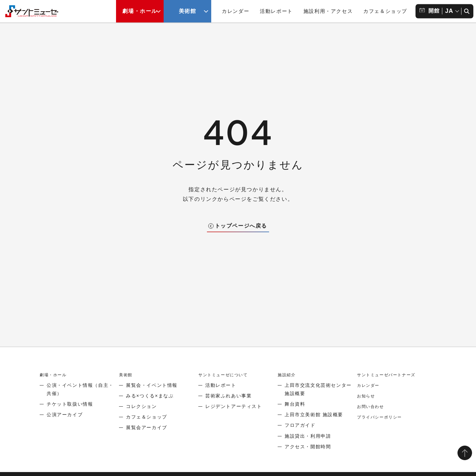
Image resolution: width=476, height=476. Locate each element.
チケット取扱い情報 (70, 404)
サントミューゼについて (227, 375)
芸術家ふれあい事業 (228, 396)
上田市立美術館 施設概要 (314, 415)
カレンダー (236, 11)
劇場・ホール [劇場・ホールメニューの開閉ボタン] (140, 11)
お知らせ (367, 396)
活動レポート (276, 11)
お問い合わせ (373, 406)
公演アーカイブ (65, 415)
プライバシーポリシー (383, 417)
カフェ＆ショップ (385, 11)
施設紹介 (288, 375)
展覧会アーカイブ (147, 427)
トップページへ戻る (241, 226)
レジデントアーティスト (234, 406)
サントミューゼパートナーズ (391, 375)
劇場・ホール (55, 375)
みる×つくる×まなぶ (150, 396)
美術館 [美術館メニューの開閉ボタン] (188, 11)
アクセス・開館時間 (308, 447)
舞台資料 (295, 404)
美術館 (127, 375)
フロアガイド (300, 425)
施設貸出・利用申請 (308, 436)
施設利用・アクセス (328, 11)
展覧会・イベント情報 (152, 385)
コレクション (141, 406)
